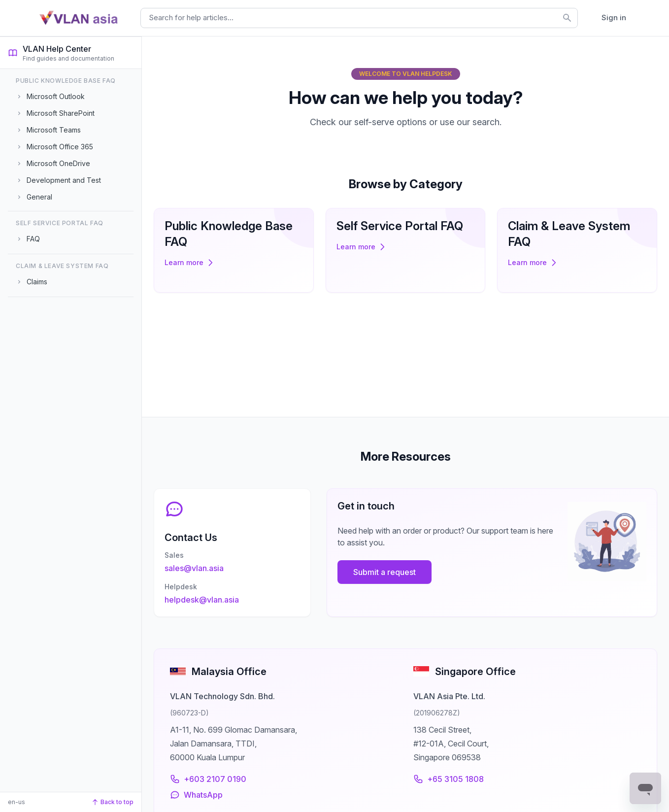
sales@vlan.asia (200, 563)
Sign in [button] (614, 17)
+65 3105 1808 (449, 779)
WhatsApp (196, 795)
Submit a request (390, 567)
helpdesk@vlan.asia (207, 594)
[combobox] (359, 18)
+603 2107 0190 (208, 779)
